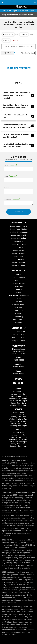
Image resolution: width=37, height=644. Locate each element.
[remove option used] (6, 40)
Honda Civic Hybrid (18, 235)
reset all (15, 40)
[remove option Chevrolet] (8, 34)
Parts (19, 298)
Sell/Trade (19, 286)
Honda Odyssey (19, 250)
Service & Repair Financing (19, 295)
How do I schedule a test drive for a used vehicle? (18, 145)
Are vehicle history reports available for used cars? (18, 106)
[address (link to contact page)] (2, 2)
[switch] (35, 2)
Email (10, 176)
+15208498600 (19, 360)
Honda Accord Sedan (19, 229)
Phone (6, 188)
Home (18, 274)
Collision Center (19, 304)
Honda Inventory (18, 277)
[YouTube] (22, 383)
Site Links (17, 271)
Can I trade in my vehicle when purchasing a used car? (18, 126)
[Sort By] (28, 53)
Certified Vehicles (19, 283)
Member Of (17, 328)
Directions (19, 307)
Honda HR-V (19, 247)
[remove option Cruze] (24, 34)
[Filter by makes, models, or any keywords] (18, 47)
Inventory (17, 223)
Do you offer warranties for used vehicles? (18, 136)
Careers (19, 313)
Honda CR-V (18, 241)
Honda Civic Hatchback (19, 232)
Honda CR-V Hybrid (19, 244)
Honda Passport (19, 253)
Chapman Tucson (19, 334)
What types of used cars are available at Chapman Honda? (18, 95)
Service (19, 292)
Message (12, 199)
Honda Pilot (18, 256)
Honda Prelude (18, 259)
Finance (19, 289)
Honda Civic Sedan (18, 238)
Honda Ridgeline (18, 265)
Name (11, 165)
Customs (19, 301)
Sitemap (19, 323)
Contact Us (18, 311)
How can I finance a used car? (18, 116)
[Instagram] (18, 383)
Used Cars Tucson (18, 337)
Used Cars (19, 280)
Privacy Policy (19, 320)
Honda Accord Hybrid (19, 226)
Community (19, 317)
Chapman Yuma (18, 341)
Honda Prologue (18, 262)
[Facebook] (15, 383)
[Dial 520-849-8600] (9, 2)
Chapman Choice (19, 331)
